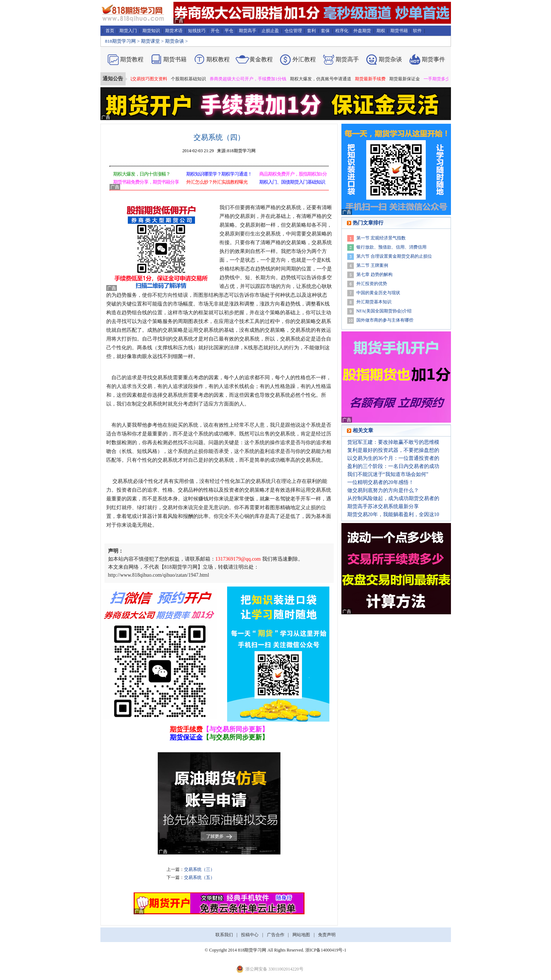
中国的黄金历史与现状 (378, 293)
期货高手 (248, 31)
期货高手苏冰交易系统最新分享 (383, 506)
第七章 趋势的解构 (374, 274)
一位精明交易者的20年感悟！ (380, 482)
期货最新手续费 (373, 79)
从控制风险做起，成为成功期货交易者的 (393, 498)
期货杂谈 (175, 41)
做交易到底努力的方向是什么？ (383, 490)
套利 (311, 31)
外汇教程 (304, 59)
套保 (325, 31)
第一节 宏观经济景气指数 (381, 238)
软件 (417, 31)
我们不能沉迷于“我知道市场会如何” (388, 474)
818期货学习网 (121, 41)
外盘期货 (362, 31)
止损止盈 (270, 31)
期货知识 (151, 31)
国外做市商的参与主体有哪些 (385, 320)
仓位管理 (293, 31)
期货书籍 (399, 31)
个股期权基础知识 (191, 79)
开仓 (215, 31)
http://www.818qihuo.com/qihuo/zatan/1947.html (159, 575)
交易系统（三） (199, 869)
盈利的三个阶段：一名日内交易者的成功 (393, 466)
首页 (110, 31)
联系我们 (224, 935)
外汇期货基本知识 (374, 302)
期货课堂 (150, 41)
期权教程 (218, 59)
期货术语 (174, 31)
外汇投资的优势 (372, 284)
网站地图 (301, 935)
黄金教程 (261, 59)
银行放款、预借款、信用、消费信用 (391, 247)
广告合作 (276, 935)
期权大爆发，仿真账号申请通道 (323, 79)
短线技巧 (197, 31)
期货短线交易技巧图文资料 (144, 79)
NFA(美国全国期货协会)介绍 (384, 311)
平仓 (229, 31)
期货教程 (132, 59)
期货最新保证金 (407, 79)
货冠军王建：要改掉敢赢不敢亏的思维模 (393, 442)
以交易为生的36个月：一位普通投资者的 (393, 458)
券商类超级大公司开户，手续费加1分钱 (250, 79)
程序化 (342, 31)
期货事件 (433, 59)
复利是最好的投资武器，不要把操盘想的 (393, 450)
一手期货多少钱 (441, 79)
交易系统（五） (199, 877)
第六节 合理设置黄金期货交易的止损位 (394, 256)
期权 (381, 31)
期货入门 (128, 31)
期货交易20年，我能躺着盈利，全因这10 (393, 514)
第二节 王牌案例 (372, 265)
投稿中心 (250, 935)
